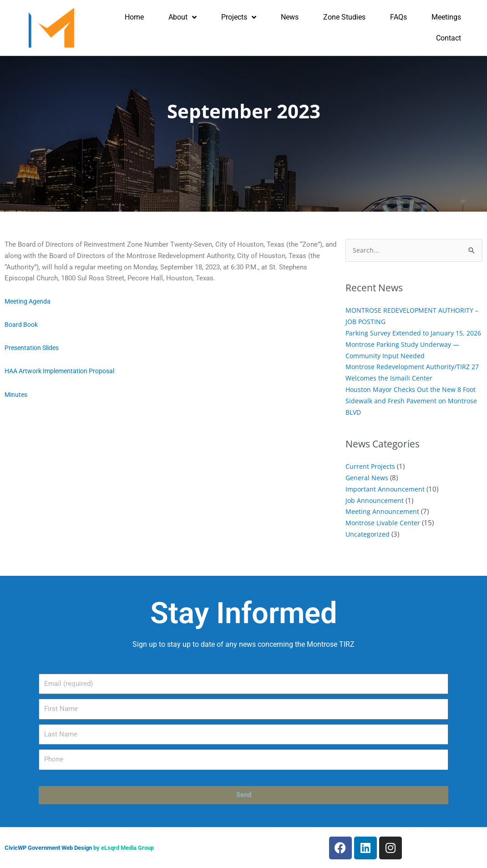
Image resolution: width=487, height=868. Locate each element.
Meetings (446, 17)
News (290, 17)
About (183, 17)
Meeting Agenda (29, 301)
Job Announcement (375, 511)
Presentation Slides (34, 348)
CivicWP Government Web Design (48, 848)
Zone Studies (344, 17)
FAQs (398, 17)
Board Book (22, 325)
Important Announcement (386, 500)
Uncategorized (368, 545)
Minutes (17, 394)
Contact (449, 38)
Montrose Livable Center (384, 534)
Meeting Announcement (383, 523)
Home (134, 17)
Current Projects (371, 477)
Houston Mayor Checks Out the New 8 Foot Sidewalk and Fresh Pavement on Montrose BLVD (413, 412)
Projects (239, 17)
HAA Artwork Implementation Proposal (64, 371)
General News (367, 489)
